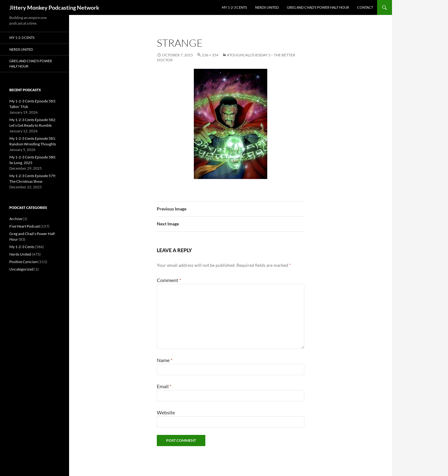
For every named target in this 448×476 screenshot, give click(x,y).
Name (165, 360)
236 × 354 (210, 55)
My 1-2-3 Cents (234, 7)
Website (166, 412)
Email (164, 386)
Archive (16, 219)
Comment (169, 280)
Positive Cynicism (23, 262)
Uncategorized (21, 269)
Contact (365, 7)
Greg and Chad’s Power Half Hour (318, 7)
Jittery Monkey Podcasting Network (54, 7)
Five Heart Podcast (25, 226)
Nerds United (267, 7)
